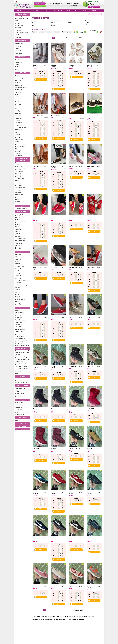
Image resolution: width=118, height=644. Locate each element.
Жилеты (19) (18, 170)
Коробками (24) (19, 54)
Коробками (52, 26)
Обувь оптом (22, 423)
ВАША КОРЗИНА (93, 2)
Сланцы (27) (18, 50)
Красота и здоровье (22, 386)
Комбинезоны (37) (19, 179)
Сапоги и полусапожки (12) (21, 32)
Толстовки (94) (18, 193)
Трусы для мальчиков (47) (21, 286)
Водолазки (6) (18, 219)
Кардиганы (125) (19, 98)
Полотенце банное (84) (20, 363)
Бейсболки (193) (19, 214)
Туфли (87, 24)
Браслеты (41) (18, 379)
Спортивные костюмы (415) (21, 238)
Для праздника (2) (19, 408)
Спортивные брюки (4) (20, 240)
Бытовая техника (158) (20, 402)
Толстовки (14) (18, 288)
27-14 (45, 65)
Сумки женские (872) (20, 331)
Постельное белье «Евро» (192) (22, 360)
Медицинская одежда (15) (21, 209)
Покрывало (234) (19, 361)
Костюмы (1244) (19, 177)
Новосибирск (73, 5)
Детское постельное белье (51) (22, 351)
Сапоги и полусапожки (73, 24)
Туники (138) (18, 191)
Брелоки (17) (18, 311)
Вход (35, 1)
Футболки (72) (18, 291)
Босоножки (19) (19, 59)
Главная (19, 11)
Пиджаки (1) (18, 235)
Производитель (66, 32)
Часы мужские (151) (20, 344)
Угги (33, 26)
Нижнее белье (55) (19, 114)
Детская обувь (22, 57)
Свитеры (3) (18, 284)
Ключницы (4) (18, 319)
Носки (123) (18, 112)
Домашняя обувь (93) (20, 22)
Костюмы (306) (18, 265)
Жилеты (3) (18, 225)
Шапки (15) (18, 294)
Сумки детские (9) (19, 335)
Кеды (33, 22)
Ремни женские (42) (20, 325)
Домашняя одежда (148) (21, 168)
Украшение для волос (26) (21, 383)
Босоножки (34, 21)
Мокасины (70, 22)
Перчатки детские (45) (20, 321)
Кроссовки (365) (19, 43)
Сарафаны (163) (19, 129)
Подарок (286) (18, 323)
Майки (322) (18, 110)
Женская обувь (22, 14)
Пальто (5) (17, 121)
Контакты (93, 11)
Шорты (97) (18, 198)
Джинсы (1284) (19, 89)
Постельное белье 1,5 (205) (21, 356)
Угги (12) (17, 70)
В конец (80, 38)
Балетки (69, 21)
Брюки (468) (18, 81)
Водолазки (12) (19, 258)
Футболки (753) (19, 245)
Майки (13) (18, 232)
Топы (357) (18, 138)
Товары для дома (22, 400)
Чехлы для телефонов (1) (21, 340)
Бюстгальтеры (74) (19, 79)
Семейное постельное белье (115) (22, 369)
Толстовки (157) (19, 136)
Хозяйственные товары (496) (22, 413)
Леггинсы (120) (19, 108)
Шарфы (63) (18, 216)
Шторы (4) (17, 374)
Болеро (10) (18, 82)
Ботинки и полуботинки (55, 21)
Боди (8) (17, 75)
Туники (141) (18, 134)
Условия (68, 11)
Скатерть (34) (18, 372)
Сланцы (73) (18, 29)
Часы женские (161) (20, 342)
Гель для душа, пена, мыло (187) (23, 388)
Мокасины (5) (18, 47)
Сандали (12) (18, 31)
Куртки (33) (18, 262)
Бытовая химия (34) (20, 415)
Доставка (84, 11)
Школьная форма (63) (20, 300)
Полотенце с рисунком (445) (22, 367)
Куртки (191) (18, 175)
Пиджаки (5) (18, 277)
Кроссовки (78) (19, 63)
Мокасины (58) (18, 27)
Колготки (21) (18, 101)
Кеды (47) (17, 24)
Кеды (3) (17, 61)
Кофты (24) (18, 226)
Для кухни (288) (19, 404)
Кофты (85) (18, 263)
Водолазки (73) (19, 86)
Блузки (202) (18, 163)
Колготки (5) (18, 260)
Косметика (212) (19, 392)
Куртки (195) (18, 94)
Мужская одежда (22, 212)
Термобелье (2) (19, 131)
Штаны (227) (18, 200)
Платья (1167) (18, 182)
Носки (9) (17, 272)
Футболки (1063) (19, 194)
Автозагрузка (87, 610)
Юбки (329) (18, 152)
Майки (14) (18, 180)
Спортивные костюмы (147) (21, 187)
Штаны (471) (18, 150)
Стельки (34, 24)
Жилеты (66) (18, 91)
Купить (41, 79)
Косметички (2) (19, 318)
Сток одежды (22, 426)
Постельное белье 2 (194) (21, 358)
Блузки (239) (18, 77)
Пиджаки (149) (18, 119)
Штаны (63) (18, 301)
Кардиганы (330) (19, 172)
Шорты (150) (18, 247)
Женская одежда (22, 73)
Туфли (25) (17, 68)
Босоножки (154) (19, 17)
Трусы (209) (18, 133)
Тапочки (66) (18, 52)
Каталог (27, 11)
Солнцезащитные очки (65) (21, 338)
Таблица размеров (57, 11)
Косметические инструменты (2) (23, 393)
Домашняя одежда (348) (21, 88)
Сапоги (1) (17, 66)
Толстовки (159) (19, 242)
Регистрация (41, 1)
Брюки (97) (18, 165)
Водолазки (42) (19, 166)
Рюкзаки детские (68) (20, 330)
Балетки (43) (18, 20)
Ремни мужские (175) (20, 326)
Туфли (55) (17, 34)
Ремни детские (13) (20, 328)
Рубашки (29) (18, 237)
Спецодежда (22, 206)
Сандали (52, 24)
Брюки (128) (18, 255)
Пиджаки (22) (18, 184)
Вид (33, 32)
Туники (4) (17, 289)
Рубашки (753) (18, 122)
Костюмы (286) (18, 230)
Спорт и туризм (22, 418)
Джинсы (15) (18, 223)
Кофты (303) (18, 93)
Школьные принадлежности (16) (23, 345)
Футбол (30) (18, 420)
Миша (81, 167)
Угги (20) (17, 36)
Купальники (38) (19, 107)
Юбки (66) (17, 303)
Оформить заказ (94, 7)
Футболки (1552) (19, 140)
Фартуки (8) (18, 293)
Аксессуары (22, 308)
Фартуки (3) (18, 141)
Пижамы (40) (18, 275)
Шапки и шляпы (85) (20, 145)
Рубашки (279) (18, 186)
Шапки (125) (18, 249)
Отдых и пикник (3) (19, 409)
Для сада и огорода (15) (21, 406)
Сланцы (87, 22)
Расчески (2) (18, 397)
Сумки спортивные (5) (20, 337)
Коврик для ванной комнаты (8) (22, 353)
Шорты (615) (18, 148)
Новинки (35, 11)
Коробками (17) (19, 38)
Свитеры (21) (18, 189)
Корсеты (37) (18, 105)
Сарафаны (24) (18, 282)
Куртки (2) (17, 228)
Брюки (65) (18, 218)
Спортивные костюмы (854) (21, 124)
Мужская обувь (22, 41)
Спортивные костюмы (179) (21, 281)
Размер (56, 32)
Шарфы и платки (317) (20, 147)
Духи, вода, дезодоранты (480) (22, 390)
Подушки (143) (18, 365)
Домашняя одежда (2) (20, 221)
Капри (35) (17, 100)
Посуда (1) (17, 411)
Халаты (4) (17, 196)
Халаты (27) (18, 143)
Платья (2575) (18, 115)
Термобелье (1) (19, 244)
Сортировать (43, 32)
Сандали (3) (18, 48)
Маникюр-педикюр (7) (20, 395)
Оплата (76, 11)
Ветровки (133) (19, 117)
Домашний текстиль (22, 348)
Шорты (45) (18, 298)
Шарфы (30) (18, 296)
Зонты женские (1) (19, 314)
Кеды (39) (17, 45)
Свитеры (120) (18, 126)
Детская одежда (22, 252)
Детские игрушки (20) (20, 312)
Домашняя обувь (89, 21)
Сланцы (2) (18, 65)
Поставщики (45, 11)
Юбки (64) (17, 201)
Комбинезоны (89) (19, 103)
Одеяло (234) (18, 354)
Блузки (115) (18, 256)
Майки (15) (18, 270)
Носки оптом (22, 429)
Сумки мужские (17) (20, 333)
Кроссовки (52, 22)
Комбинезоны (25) (19, 267)
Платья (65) (18, 274)
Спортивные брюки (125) (21, 127)
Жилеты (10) (18, 305)
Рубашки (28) (18, 279)
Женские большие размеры (22, 159)
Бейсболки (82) (19, 84)
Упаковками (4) (19, 155)
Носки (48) (17, 233)
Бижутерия (22, 377)
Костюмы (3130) (19, 96)
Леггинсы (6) (18, 268)
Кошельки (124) (19, 316)
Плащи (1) (17, 154)
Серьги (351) (18, 381)
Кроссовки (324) (19, 26)
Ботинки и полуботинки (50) (22, 19)
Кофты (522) (18, 173)
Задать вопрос (40, 3)
